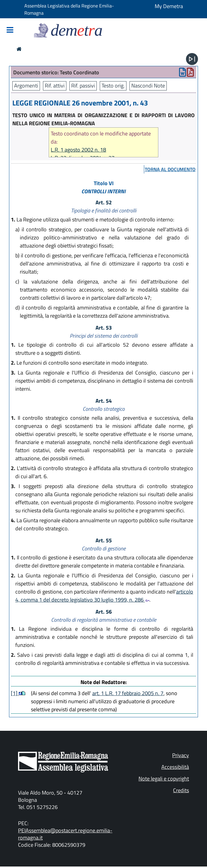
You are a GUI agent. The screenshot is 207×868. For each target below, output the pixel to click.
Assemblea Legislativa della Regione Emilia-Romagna (69, 9)
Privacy (181, 755)
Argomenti (26, 86)
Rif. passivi (83, 86)
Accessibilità (175, 767)
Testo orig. (113, 86)
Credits (181, 790)
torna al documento (170, 169)
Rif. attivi (55, 86)
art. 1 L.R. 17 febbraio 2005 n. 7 (128, 693)
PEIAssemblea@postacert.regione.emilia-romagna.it (65, 834)
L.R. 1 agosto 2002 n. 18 (78, 150)
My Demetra (169, 6)
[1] (15, 693)
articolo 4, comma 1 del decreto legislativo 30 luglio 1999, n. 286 (104, 596)
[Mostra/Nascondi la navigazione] (10, 30)
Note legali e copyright (164, 779)
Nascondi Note (148, 86)
